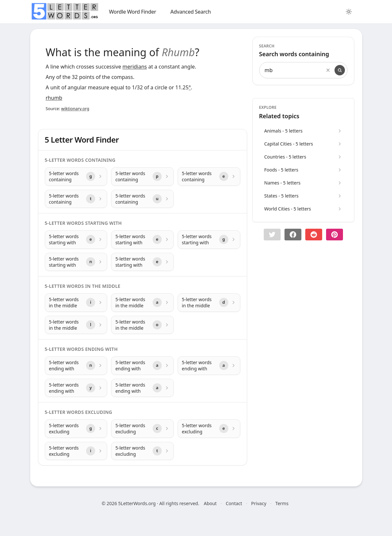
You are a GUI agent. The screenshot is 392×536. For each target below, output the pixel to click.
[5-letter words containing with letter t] (76, 199)
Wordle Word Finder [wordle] (133, 12)
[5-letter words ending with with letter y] (76, 388)
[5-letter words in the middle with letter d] (209, 303)
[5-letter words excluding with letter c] (142, 429)
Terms (282, 503)
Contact (234, 503)
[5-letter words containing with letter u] (142, 199)
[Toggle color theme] (349, 12)
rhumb (54, 98)
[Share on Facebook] (293, 235)
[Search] (340, 70)
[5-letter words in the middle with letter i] (76, 303)
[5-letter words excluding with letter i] (76, 451)
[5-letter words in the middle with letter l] (76, 325)
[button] (272, 235)
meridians (135, 67)
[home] (65, 11)
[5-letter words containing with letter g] (76, 177)
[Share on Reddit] (314, 235)
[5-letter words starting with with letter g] (209, 240)
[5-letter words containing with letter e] (209, 177)
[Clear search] (328, 70)
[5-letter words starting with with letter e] (76, 240)
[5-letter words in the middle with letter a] (142, 303)
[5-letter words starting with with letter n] (76, 262)
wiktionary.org (75, 108)
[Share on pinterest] (335, 235)
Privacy (259, 503)
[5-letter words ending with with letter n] (76, 366)
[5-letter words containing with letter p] (142, 177)
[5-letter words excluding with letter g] (76, 429)
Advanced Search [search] (191, 12)
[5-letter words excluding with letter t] (142, 451)
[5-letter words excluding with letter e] (209, 429)
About (210, 503)
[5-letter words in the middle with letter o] (142, 325)
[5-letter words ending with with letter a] (142, 366)
